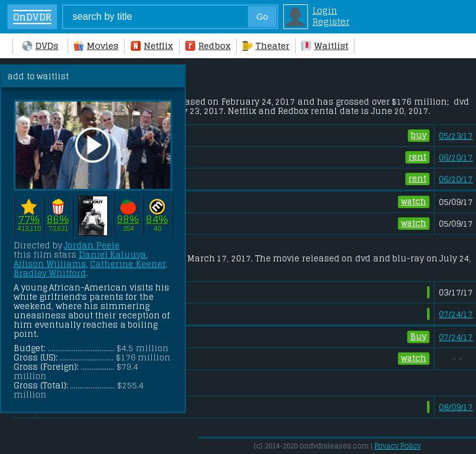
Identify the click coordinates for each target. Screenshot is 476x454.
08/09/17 (456, 407)
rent (417, 157)
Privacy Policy (398, 446)
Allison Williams (50, 264)
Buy (418, 337)
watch (414, 202)
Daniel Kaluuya (113, 255)
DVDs (40, 46)
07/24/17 (456, 314)
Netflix (152, 46)
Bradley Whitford (50, 273)
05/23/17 (456, 136)
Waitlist (325, 46)
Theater (266, 46)
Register (331, 22)
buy (419, 135)
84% (157, 220)
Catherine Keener (128, 264)
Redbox (208, 46)
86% (58, 220)
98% (128, 220)
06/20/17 (456, 158)
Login (325, 11)
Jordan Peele (92, 246)
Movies (96, 46)
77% (29, 220)
